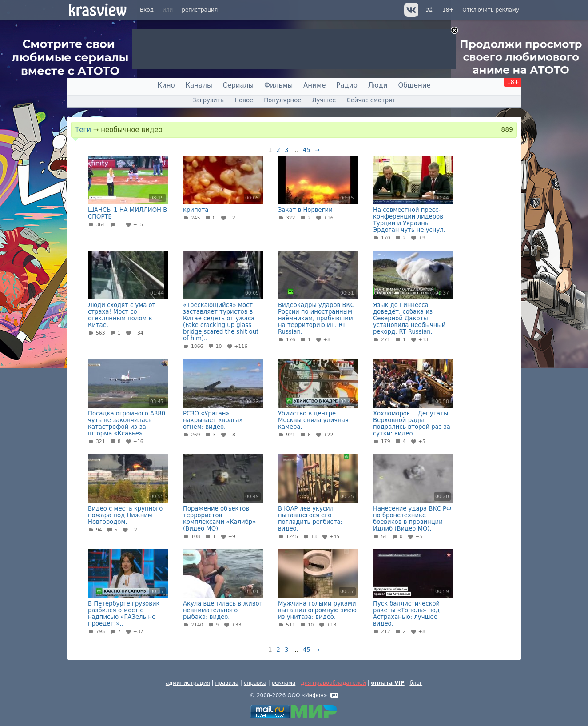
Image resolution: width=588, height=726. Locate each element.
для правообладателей (333, 683)
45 (307, 150)
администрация (188, 683)
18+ (448, 10)
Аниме (314, 85)
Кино (166, 85)
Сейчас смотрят (371, 100)
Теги (83, 130)
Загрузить (208, 100)
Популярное (282, 100)
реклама (284, 683)
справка (255, 683)
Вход (147, 10)
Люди (378, 85)
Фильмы (278, 85)
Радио (347, 85)
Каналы (199, 85)
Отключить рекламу (491, 10)
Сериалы (238, 85)
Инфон (314, 695)
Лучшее (324, 100)
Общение (415, 85)
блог (416, 683)
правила (227, 683)
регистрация (200, 10)
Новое (244, 100)
